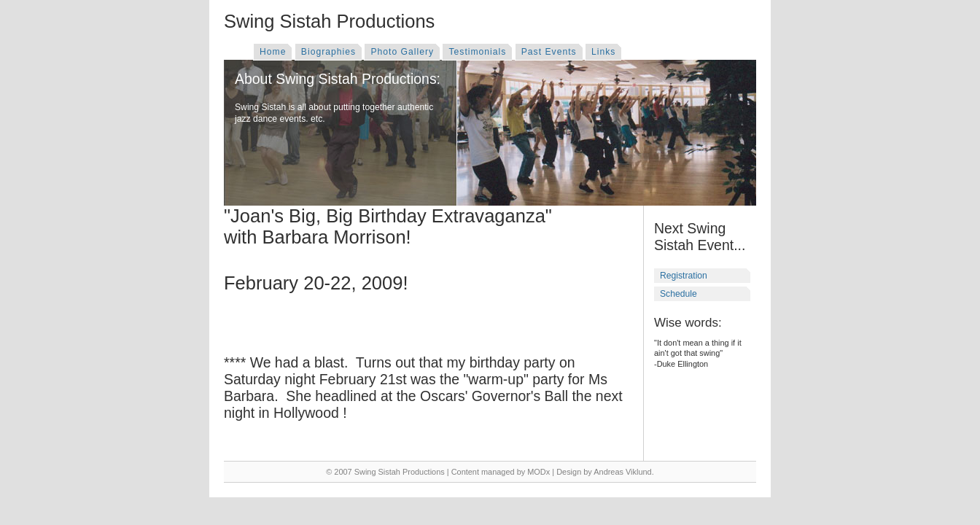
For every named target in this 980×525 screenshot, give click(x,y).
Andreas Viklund (622, 472)
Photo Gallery (402, 52)
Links (603, 52)
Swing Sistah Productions (329, 21)
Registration (684, 276)
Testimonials (477, 52)
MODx (538, 472)
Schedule (678, 294)
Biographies (328, 52)
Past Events (549, 52)
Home (273, 52)
